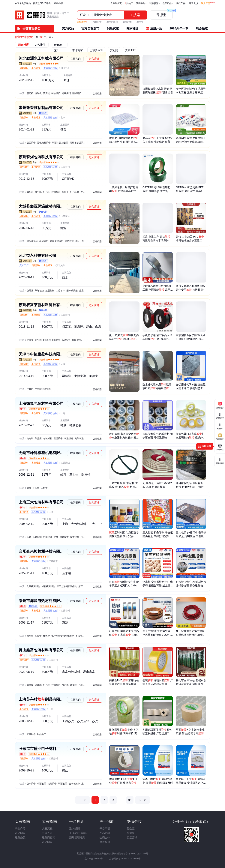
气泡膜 (65, 685)
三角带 (44, 488)
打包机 (38, 192)
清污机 (46, 93)
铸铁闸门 (66, 93)
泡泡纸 (30, 438)
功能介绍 (20, 828)
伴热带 (46, 636)
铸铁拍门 (56, 93)
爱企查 (131, 828)
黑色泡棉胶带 (44, 143)
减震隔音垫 (85, 291)
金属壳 (30, 340)
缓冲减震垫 (72, 291)
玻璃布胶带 (74, 784)
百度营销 (132, 837)
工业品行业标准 (78, 833)
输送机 (38, 93)
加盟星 (131, 833)
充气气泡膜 (80, 438)
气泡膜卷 (69, 438)
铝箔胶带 (69, 241)
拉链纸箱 (85, 537)
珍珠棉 (38, 685)
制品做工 (42, 734)
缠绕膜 (30, 685)
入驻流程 (47, 828)
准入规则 (74, 828)
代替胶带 (97, 22)
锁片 (78, 241)
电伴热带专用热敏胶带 (63, 636)
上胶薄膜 (86, 784)
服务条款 (20, 837)
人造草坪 (60, 291)
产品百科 (105, 833)
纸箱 (29, 537)
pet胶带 (56, 340)
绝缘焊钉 (44, 241)
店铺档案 (97, 94)
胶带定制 (75, 537)
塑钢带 (65, 192)
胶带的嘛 (127, 22)
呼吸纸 (30, 389)
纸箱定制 (37, 537)
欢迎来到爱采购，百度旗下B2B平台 (33, 3)
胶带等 (140, 22)
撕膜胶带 (76, 340)
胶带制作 (31, 734)
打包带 (46, 192)
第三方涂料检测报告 (67, 586)
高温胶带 (66, 340)
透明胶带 (58, 438)
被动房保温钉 (57, 241)
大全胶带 (82, 22)
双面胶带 (31, 143)
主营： (23, 93)
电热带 (30, 636)
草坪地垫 (39, 291)
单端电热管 (81, 636)
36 (130, 800)
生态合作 (105, 837)
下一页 (142, 800)
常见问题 (20, 833)
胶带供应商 (112, 22)
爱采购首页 (116, 3)
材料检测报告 (48, 586)
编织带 (30, 192)
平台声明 (105, 828)
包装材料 (48, 438)
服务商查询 (49, 837)
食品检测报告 (33, 586)
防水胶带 (31, 784)
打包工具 (75, 192)
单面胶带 (42, 784)
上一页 (82, 800)
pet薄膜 (47, 340)
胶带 (29, 488)
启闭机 (30, 93)
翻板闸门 (77, 93)
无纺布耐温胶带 (78, 143)
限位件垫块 (32, 241)
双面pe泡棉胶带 (60, 143)
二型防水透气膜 (43, 389)
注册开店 (205, 3)
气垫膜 (38, 438)
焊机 (84, 241)
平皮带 (36, 488)
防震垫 (30, 291)
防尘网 (38, 340)
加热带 (38, 636)
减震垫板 (50, 291)
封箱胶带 (56, 192)
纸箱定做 (48, 537)
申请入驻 (47, 833)
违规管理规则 (77, 837)
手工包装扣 (86, 192)
